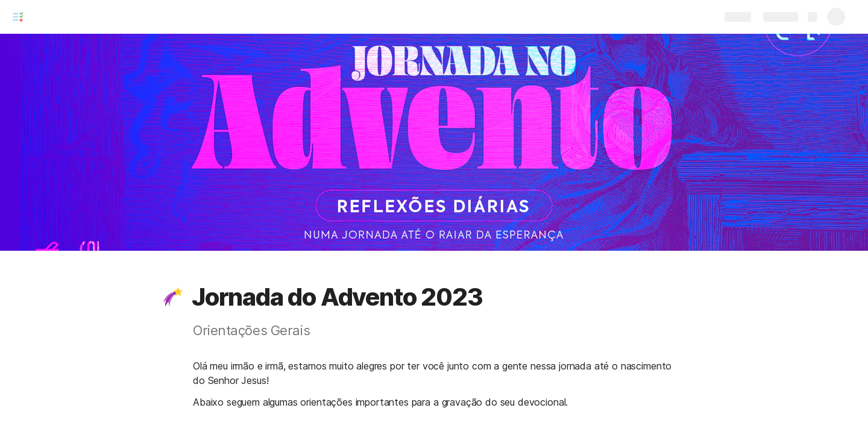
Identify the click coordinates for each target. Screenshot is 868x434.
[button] (173, 297)
